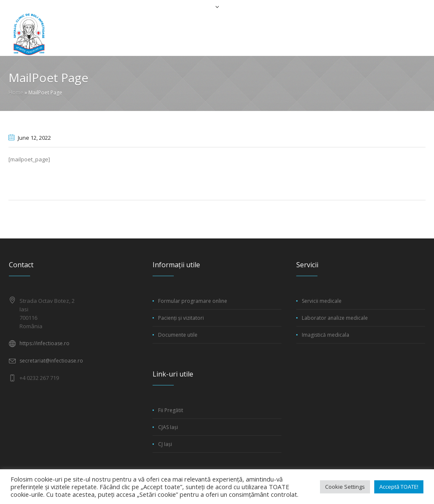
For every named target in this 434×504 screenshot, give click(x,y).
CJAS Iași (168, 427)
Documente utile (178, 335)
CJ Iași (165, 444)
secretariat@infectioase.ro (51, 361)
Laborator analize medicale (335, 318)
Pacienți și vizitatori (181, 318)
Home (16, 93)
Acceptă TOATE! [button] (399, 487)
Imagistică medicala (325, 335)
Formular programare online (193, 301)
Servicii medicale (322, 301)
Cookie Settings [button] (345, 487)
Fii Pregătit (171, 410)
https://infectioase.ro (45, 343)
